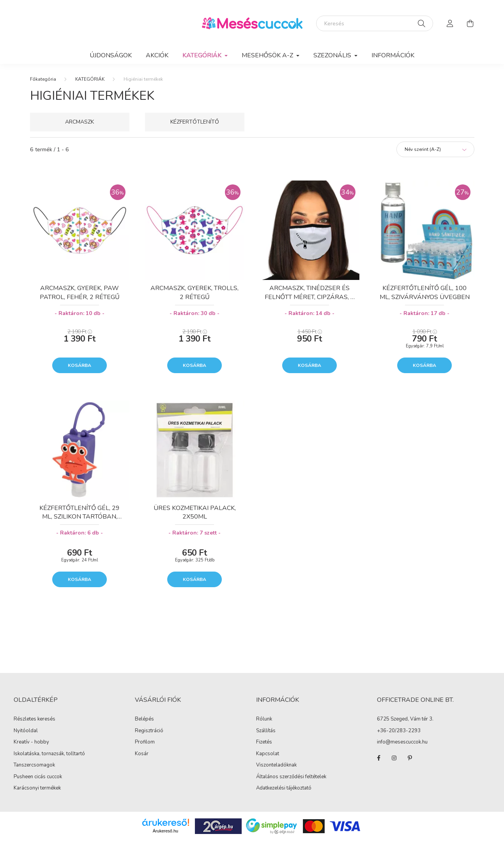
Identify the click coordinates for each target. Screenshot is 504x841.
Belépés (144, 719)
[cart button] (470, 23)
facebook (378, 758)
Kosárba (80, 365)
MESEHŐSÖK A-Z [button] (268, 55)
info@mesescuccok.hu (402, 742)
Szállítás (266, 731)
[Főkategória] (43, 79)
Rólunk (264, 719)
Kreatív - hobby (31, 742)
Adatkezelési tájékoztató (284, 788)
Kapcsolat (268, 754)
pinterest (410, 758)
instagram (394, 758)
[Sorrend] (435, 149)
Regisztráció (149, 731)
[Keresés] (375, 23)
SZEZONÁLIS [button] (333, 55)
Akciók (157, 55)
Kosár (142, 754)
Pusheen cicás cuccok (38, 777)
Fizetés (264, 742)
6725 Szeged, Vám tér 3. (405, 719)
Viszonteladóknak (276, 765)
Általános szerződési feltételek (291, 777)
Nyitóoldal (26, 731)
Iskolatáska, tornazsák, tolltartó (49, 754)
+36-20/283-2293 (399, 731)
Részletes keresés (34, 719)
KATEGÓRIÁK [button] (203, 55)
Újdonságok (111, 55)
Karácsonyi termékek (37, 788)
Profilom (145, 742)
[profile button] (450, 23)
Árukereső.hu (165, 831)
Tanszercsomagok (34, 765)
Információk (393, 55)
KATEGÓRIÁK (90, 79)
